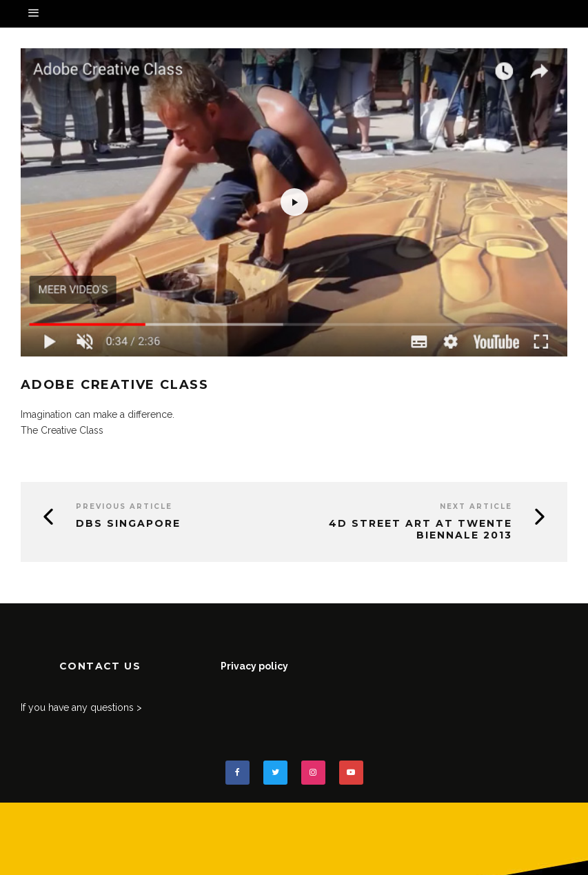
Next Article (476, 506)
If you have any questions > (81, 707)
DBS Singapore (128, 523)
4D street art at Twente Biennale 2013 (420, 529)
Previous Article (124, 506)
